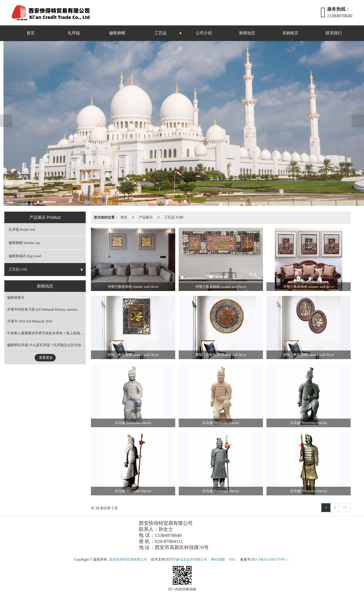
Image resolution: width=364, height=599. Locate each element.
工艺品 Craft (174, 217)
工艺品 (160, 33)
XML (233, 559)
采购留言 (290, 33)
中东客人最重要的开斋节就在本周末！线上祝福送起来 (46, 333)
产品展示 (146, 217)
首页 (31, 33)
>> (345, 507)
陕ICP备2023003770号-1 (269, 559)
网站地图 (218, 559)
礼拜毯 (74, 33)
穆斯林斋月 (16, 298)
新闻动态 (247, 33)
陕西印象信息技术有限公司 (186, 559)
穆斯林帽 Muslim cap (24, 243)
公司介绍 (204, 33)
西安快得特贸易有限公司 (128, 559)
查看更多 (46, 358)
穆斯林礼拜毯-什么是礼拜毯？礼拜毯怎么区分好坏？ (46, 345)
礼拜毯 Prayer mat (22, 229)
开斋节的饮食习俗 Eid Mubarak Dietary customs (42, 309)
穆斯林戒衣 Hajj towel (25, 256)
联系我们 (334, 33)
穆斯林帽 (117, 33)
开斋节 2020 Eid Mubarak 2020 (30, 321)
